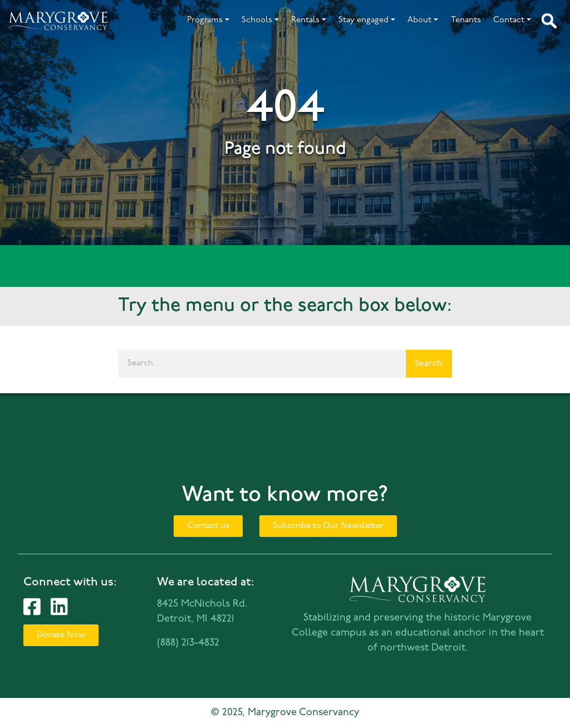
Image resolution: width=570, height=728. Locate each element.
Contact (509, 20)
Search (429, 364)
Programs (205, 20)
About (419, 20)
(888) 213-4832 (188, 643)
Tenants (466, 20)
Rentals (305, 20)
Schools (257, 20)
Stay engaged (363, 20)
